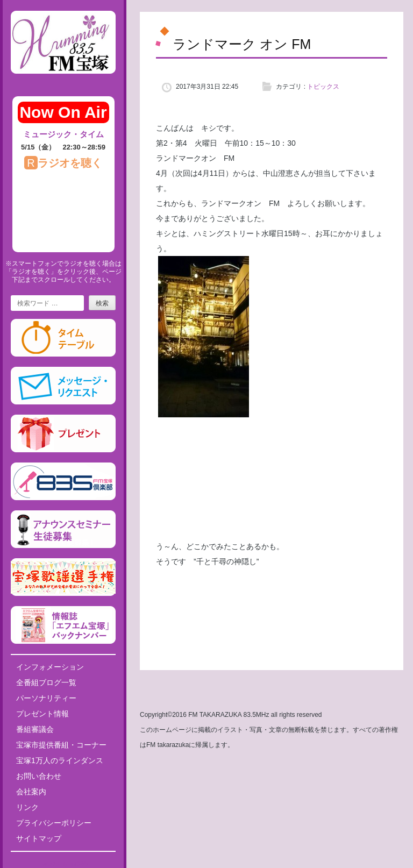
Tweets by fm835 (63, 864)
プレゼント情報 (42, 714)
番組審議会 (35, 729)
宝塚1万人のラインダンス (60, 760)
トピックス (323, 87)
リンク (27, 807)
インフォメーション (50, 667)
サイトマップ (39, 838)
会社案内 (31, 792)
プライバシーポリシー (54, 823)
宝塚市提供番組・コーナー (61, 745)
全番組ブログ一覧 (46, 682)
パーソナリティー (46, 698)
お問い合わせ (39, 776)
